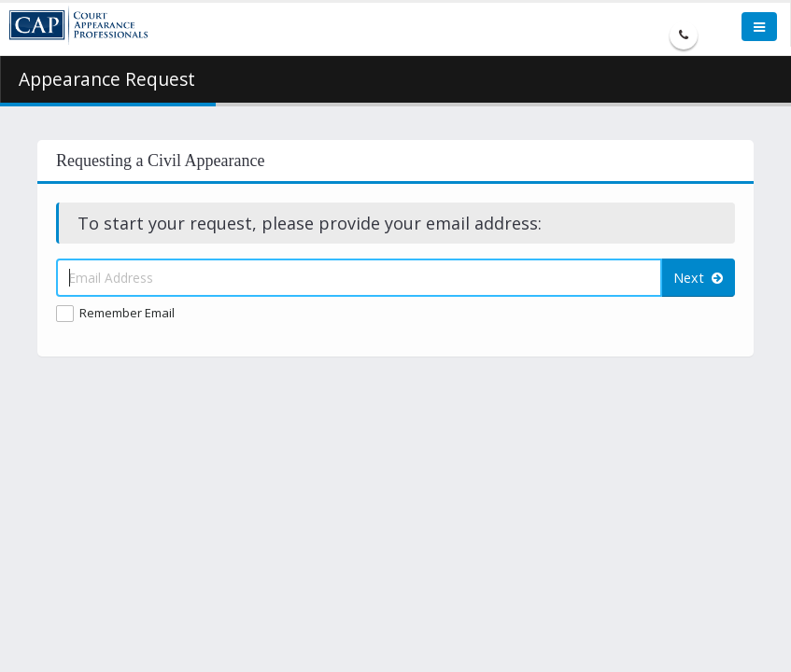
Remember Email (127, 313)
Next (698, 278)
